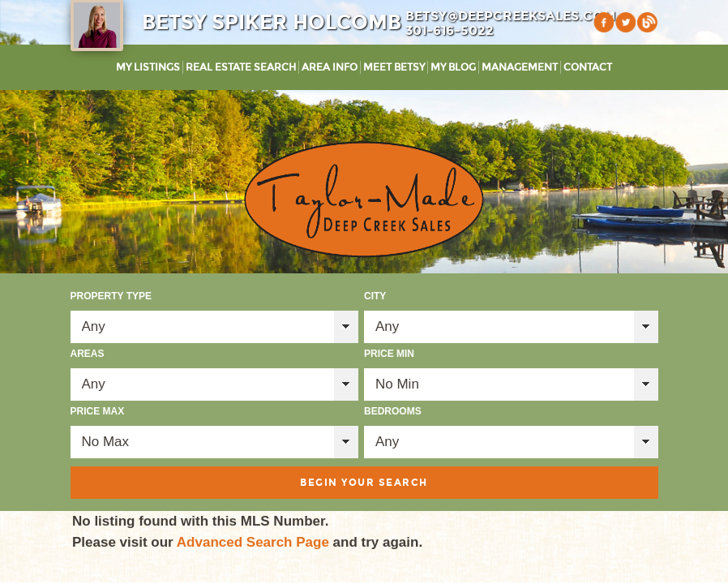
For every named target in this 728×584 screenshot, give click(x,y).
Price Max (98, 411)
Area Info (330, 67)
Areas (88, 354)
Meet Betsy (394, 67)
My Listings (148, 67)
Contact (588, 67)
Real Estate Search (241, 67)
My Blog (453, 67)
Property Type (111, 296)
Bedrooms (393, 411)
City (375, 296)
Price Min (389, 354)
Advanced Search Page (253, 542)
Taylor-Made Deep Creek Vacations (364, 200)
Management (520, 67)
